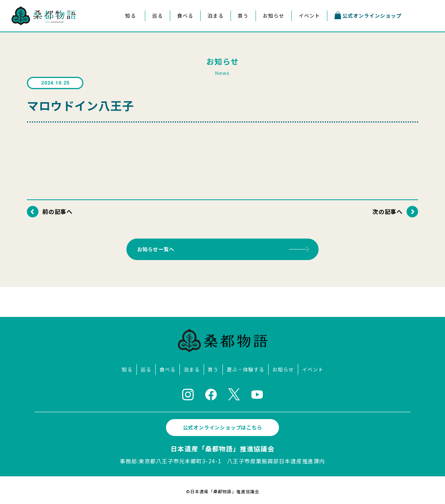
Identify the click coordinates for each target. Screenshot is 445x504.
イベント (309, 16)
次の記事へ (387, 211)
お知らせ (274, 16)
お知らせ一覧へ (159, 248)
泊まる (216, 16)
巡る (158, 16)
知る (131, 16)
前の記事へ (58, 211)
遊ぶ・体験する (246, 367)
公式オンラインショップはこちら (222, 425)
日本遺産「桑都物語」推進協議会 (222, 446)
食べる (185, 16)
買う (243, 16)
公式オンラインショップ (368, 15)
